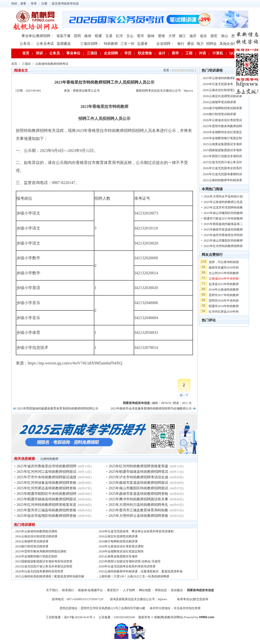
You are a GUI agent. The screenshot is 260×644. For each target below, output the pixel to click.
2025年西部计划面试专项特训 (222, 156)
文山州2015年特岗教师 (224, 273)
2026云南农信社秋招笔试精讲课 (36, 536)
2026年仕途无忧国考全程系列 (222, 168)
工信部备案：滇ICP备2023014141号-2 (70, 617)
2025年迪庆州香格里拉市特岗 (223, 235)
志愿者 (142, 44)
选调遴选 (64, 44)
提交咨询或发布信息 (65, 4)
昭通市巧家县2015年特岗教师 (223, 219)
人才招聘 (129, 590)
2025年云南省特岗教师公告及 (223, 202)
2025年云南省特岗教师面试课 (222, 78)
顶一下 (184, 395)
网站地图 (145, 590)
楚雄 (161, 36)
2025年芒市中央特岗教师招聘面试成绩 (47, 477)
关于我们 (52, 590)
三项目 (92, 53)
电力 (200, 44)
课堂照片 (113, 590)
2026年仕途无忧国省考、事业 (222, 84)
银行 (181, 44)
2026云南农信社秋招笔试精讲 (222, 90)
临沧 (203, 36)
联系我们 (68, 590)
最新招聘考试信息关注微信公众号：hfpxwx (165, 91)
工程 (189, 53)
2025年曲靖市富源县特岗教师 (223, 230)
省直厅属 (63, 36)
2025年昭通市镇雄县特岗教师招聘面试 (47, 499)
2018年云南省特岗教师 (224, 290)
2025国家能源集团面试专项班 (222, 150)
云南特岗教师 (49, 459)
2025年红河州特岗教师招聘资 (223, 246)
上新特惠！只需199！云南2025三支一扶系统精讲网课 (134, 576)
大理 (172, 36)
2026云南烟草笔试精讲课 (32, 541)
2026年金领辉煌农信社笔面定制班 (121, 551)
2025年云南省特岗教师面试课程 (36, 531)
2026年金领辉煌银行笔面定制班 (36, 556)
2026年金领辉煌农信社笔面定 (222, 132)
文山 (130, 36)
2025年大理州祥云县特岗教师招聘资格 (138, 516)
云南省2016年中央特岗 (224, 279)
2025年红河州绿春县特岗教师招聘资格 (47, 483)
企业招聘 (111, 53)
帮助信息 (161, 590)
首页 (26, 53)
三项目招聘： (91, 44)
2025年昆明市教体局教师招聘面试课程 (41, 551)
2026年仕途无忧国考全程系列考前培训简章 (127, 566)
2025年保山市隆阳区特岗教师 (223, 213)
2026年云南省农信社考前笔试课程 (121, 546)
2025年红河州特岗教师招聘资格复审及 (47, 505)
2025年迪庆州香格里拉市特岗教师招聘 (47, 466)
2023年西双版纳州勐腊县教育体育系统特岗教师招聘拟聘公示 (58, 408)
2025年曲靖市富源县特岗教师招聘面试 (138, 483)
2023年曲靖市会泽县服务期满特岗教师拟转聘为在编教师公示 (151, 408)
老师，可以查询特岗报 (224, 262)
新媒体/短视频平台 (90, 590)
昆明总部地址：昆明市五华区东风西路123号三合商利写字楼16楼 (102, 608)
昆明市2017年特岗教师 (224, 295)
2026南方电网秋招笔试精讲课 (118, 541)
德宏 (214, 36)
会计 (162, 53)
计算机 (218, 53)
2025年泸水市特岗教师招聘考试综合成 (138, 477)
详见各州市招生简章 (187, 608)
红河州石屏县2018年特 (224, 312)
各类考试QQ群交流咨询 (193, 599)
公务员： (27, 44)
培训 (39, 53)
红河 (119, 36)
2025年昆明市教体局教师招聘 (222, 126)
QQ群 (234, 53)
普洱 (140, 36)
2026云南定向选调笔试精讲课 (118, 536)
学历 (128, 53)
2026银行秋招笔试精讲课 (32, 546)
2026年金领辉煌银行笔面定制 (222, 138)
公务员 (55, 53)
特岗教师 (111, 44)
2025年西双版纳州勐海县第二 (223, 224)
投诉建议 (177, 590)
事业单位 (73, 53)
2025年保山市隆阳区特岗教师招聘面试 (138, 488)
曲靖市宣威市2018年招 (224, 268)
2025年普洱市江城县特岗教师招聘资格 (47, 510)
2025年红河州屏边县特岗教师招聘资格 (47, 488)
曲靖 (88, 36)
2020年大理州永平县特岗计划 (223, 196)
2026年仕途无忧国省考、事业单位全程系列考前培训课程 (136, 531)
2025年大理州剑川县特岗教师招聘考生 (138, 505)
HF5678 (166, 403)
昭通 (98, 36)
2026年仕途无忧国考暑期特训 (222, 174)
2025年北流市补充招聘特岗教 (223, 207)
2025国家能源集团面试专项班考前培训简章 (44, 561)
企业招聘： (165, 44)
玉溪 (109, 36)
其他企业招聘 (230, 44)
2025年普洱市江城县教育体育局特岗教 (138, 510)
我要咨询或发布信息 (200, 590)
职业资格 (145, 53)
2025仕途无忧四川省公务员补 (222, 162)
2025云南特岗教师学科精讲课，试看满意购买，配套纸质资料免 (141, 571)
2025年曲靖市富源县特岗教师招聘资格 (138, 494)
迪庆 (193, 36)
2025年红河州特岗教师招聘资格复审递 (138, 466)
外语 (202, 53)
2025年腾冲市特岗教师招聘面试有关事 (138, 499)
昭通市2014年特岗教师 (224, 306)
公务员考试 (45, 44)
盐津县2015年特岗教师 (224, 284)
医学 (175, 53)
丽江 (182, 36)
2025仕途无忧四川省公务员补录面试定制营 (44, 566)
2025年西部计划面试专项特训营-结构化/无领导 (129, 561)
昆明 (77, 36)
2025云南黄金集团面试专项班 (118, 556)
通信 (190, 44)
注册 (44, 4)
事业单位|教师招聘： (38, 36)
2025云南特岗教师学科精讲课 (222, 180)
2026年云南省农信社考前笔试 (222, 120)
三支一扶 (127, 44)
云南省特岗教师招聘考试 (52, 64)
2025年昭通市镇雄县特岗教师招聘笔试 (138, 472)
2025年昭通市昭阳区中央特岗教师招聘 (47, 494)
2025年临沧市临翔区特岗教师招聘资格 (47, 516)
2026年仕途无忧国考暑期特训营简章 (39, 571)
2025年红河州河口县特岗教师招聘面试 (47, 472)
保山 (224, 36)
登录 (34, 4)
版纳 (151, 36)
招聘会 (211, 44)
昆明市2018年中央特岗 (224, 301)
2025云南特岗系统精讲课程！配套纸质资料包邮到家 (50, 576)
